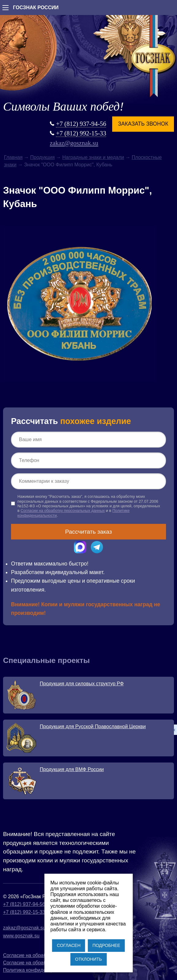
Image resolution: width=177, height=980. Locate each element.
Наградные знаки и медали (93, 157)
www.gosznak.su (21, 936)
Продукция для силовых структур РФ (82, 684)
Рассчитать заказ (88, 532)
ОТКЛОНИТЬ (89, 959)
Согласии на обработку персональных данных (63, 511)
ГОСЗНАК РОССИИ (36, 8)
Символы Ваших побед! (63, 106)
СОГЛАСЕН (69, 945)
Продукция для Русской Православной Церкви (93, 726)
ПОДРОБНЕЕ (106, 945)
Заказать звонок (143, 124)
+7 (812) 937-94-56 (81, 124)
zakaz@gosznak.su (74, 143)
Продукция (42, 157)
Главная (13, 157)
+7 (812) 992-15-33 (81, 133)
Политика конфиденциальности (39, 970)
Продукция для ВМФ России (72, 769)
